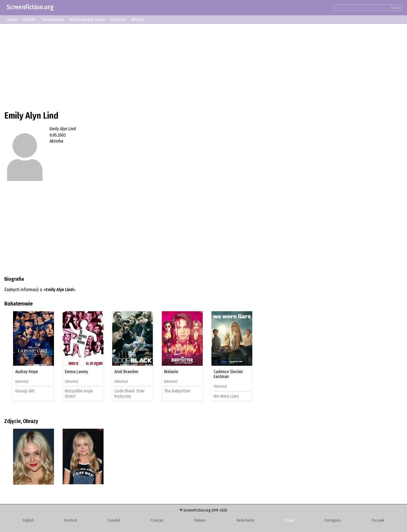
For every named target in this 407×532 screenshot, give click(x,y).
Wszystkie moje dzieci (79, 393)
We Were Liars (226, 396)
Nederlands (246, 520)
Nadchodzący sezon (87, 19)
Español (114, 520)
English (28, 520)
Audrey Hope (27, 372)
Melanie (171, 372)
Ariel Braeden (126, 372)
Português (333, 520)
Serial (12, 19)
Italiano (200, 520)
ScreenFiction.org (30, 7)
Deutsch (71, 520)
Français (157, 520)
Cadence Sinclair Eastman (228, 374)
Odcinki (29, 19)
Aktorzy (138, 19)
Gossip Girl (25, 391)
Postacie (118, 19)
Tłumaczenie (52, 19)
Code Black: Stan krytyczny (129, 393)
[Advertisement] (168, 66)
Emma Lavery (76, 372)
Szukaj (396, 8)
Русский (378, 520)
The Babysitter (177, 391)
